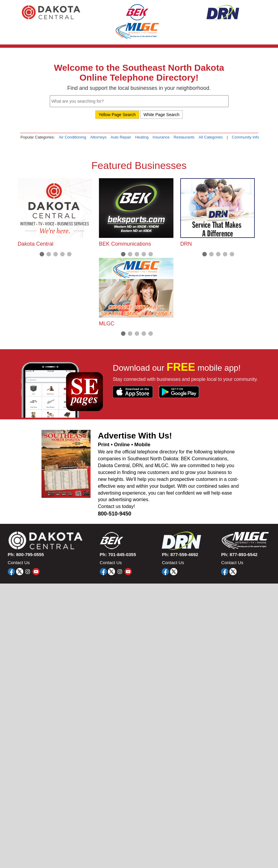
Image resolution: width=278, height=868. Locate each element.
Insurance (161, 137)
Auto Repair (121, 137)
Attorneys (98, 137)
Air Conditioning (72, 137)
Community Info (245, 137)
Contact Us (19, 562)
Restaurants (184, 137)
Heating (142, 137)
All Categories (211, 137)
